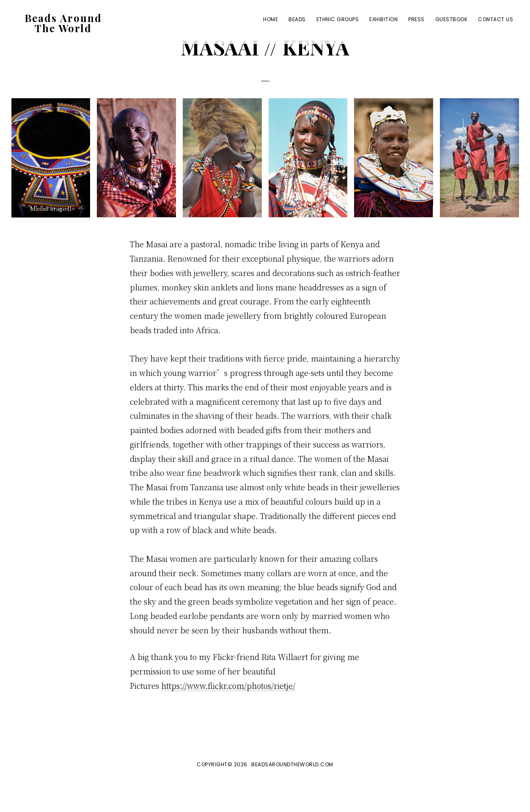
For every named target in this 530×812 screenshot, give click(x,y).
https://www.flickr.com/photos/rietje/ (228, 717)
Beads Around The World (63, 25)
